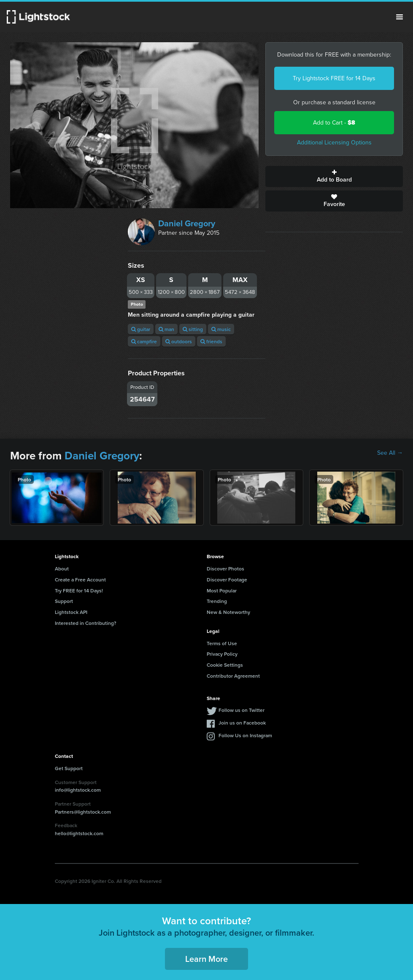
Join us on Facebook (242, 723)
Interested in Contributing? (86, 623)
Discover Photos (225, 569)
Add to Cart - (334, 123)
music (221, 329)
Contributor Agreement (233, 676)
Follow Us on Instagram (245, 735)
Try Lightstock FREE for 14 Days (334, 78)
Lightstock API (71, 612)
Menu (400, 17)
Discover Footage (227, 580)
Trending (217, 601)
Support (64, 601)
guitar (141, 329)
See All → (390, 453)
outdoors (179, 341)
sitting (193, 329)
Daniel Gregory (187, 223)
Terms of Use (222, 643)
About (62, 569)
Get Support (69, 768)
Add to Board (334, 176)
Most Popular (222, 590)
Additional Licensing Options (334, 143)
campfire (144, 341)
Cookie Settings (225, 665)
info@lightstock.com (78, 790)
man (166, 329)
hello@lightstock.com (79, 833)
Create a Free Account (80, 580)
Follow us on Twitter (242, 710)
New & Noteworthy (228, 612)
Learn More (206, 959)
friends (211, 341)
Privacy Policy (222, 654)
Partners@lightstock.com (83, 812)
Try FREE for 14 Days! (79, 590)
